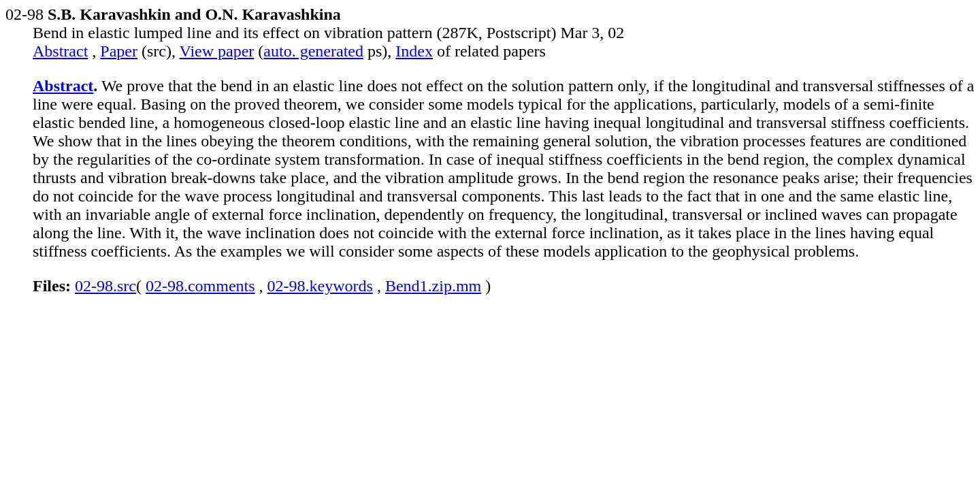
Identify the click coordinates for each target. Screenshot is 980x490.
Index (414, 51)
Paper (119, 51)
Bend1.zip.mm (433, 286)
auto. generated (313, 51)
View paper (217, 51)
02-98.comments (200, 286)
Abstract (60, 51)
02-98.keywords (320, 286)
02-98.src (105, 286)
